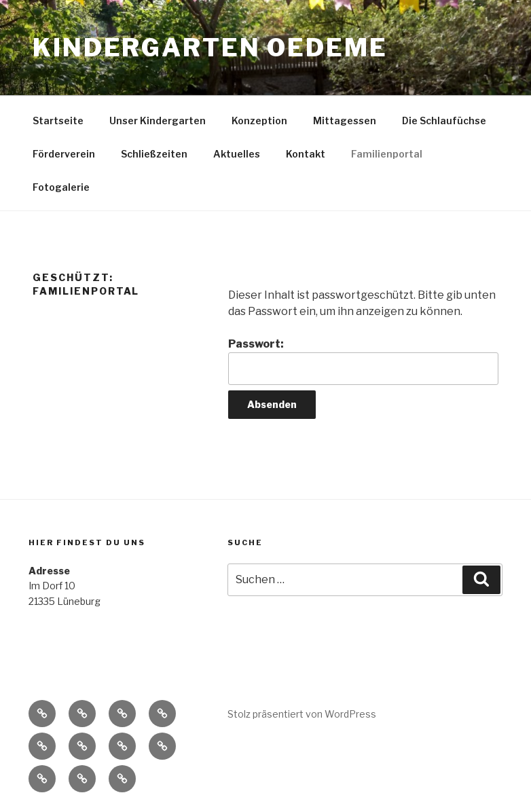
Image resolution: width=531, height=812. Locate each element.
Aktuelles (237, 154)
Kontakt (306, 154)
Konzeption (259, 121)
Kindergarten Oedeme (210, 48)
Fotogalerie (61, 187)
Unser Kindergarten (158, 121)
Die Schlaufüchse (444, 121)
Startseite (58, 121)
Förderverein (64, 154)
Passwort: (363, 361)
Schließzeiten (154, 154)
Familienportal (387, 154)
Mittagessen (345, 121)
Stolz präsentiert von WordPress (302, 714)
